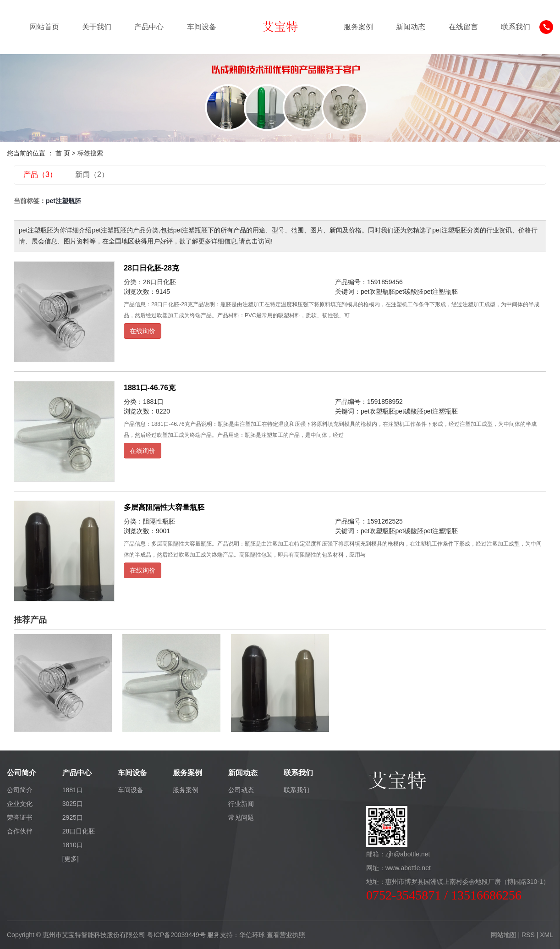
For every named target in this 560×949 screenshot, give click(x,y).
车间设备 (202, 27)
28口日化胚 (159, 282)
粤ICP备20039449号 (176, 935)
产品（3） (40, 174)
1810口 (73, 845)
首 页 (63, 153)
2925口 (73, 817)
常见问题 (241, 817)
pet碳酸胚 (409, 292)
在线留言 (463, 27)
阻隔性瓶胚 (159, 521)
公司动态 (241, 790)
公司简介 (20, 790)
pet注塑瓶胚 (441, 292)
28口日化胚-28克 (151, 268)
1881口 (153, 402)
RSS (528, 935)
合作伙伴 (20, 831)
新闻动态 (411, 27)
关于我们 (97, 27)
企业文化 (20, 804)
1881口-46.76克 (150, 388)
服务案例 (358, 27)
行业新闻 (241, 804)
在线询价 (143, 331)
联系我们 (516, 27)
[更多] (71, 859)
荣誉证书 (20, 817)
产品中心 (149, 27)
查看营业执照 (286, 935)
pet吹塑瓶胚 (378, 292)
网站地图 (504, 935)
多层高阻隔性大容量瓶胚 (164, 507)
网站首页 (44, 27)
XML (546, 935)
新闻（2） (92, 174)
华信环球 (252, 935)
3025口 (73, 804)
